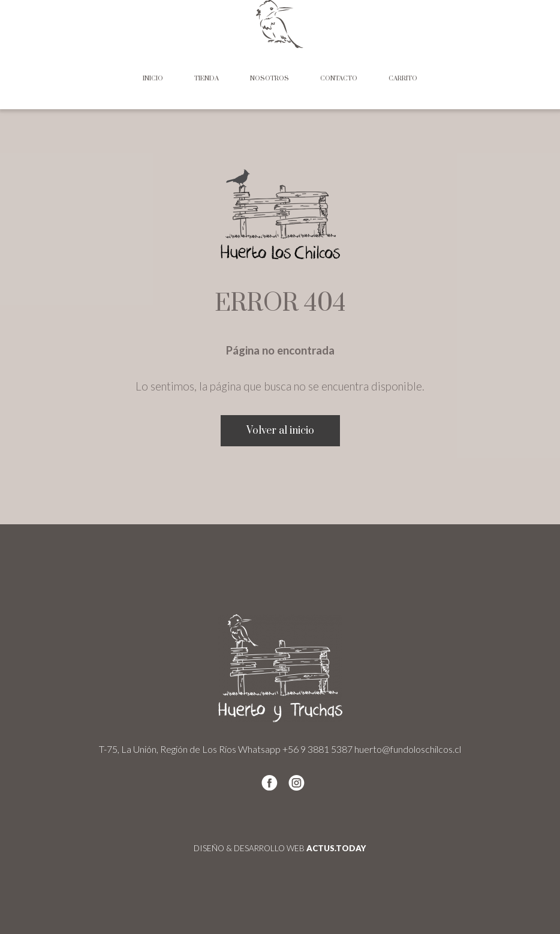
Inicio (153, 79)
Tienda (207, 79)
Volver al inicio (280, 431)
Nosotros (270, 79)
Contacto (339, 79)
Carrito (403, 79)
